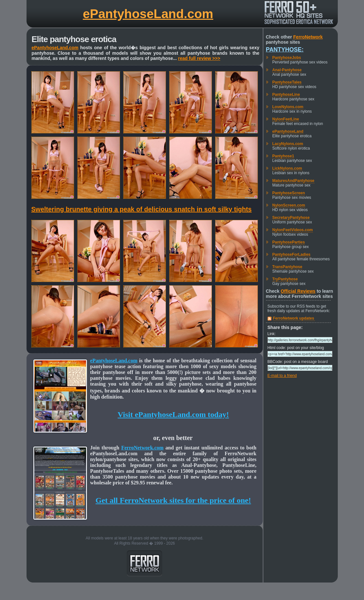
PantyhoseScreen (289, 193)
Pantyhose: (285, 50)
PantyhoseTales (287, 82)
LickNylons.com (287, 168)
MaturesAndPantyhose (293, 181)
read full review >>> (199, 58)
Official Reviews (298, 291)
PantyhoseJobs (287, 58)
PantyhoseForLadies (292, 255)
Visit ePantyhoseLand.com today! (173, 414)
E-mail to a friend (282, 376)
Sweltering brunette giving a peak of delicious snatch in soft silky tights (142, 209)
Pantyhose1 (283, 156)
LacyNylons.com (288, 144)
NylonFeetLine (286, 119)
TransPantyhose (287, 267)
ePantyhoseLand (288, 131)
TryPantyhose (285, 279)
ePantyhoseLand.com (148, 14)
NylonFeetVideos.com (293, 230)
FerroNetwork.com (143, 448)
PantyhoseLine (286, 95)
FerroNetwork (308, 37)
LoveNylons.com (288, 107)
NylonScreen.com (289, 205)
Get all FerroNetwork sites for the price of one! (173, 500)
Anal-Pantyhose (287, 70)
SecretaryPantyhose (291, 218)
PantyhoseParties (289, 242)
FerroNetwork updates (294, 318)
